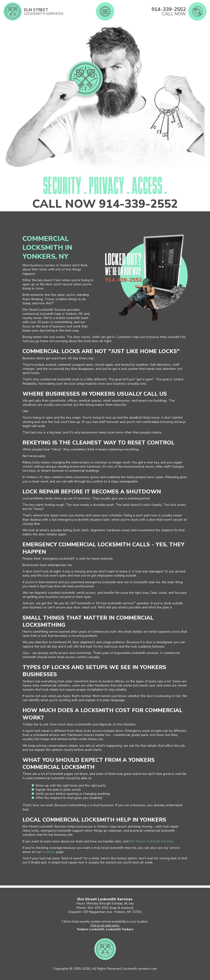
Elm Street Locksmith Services (151, 841)
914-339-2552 (138, 204)
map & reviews (122, 908)
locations (49, 852)
